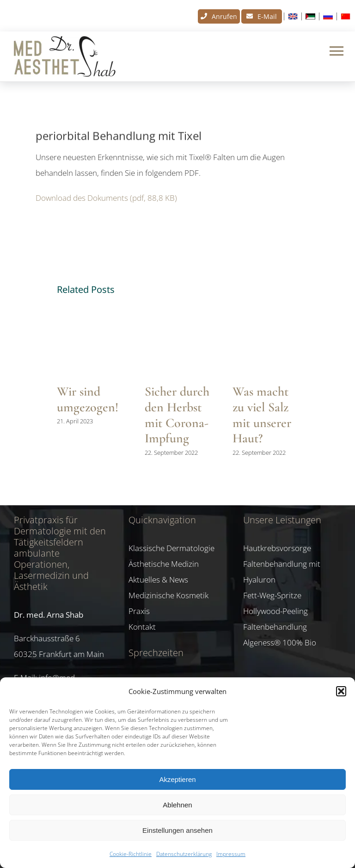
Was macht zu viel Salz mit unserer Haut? (262, 415)
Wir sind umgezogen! (88, 399)
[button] (341, 691)
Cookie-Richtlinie (131, 854)
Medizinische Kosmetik (168, 595)
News (48, 106)
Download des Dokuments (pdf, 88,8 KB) (106, 198)
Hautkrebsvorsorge (277, 548)
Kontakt (142, 627)
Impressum (231, 854)
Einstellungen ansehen (177, 830)
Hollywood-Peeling (275, 611)
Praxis (139, 611)
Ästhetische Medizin (164, 564)
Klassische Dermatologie (171, 548)
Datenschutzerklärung (184, 854)
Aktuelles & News (158, 580)
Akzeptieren (177, 779)
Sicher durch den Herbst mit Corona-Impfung (177, 415)
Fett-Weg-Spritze (272, 595)
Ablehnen (177, 805)
